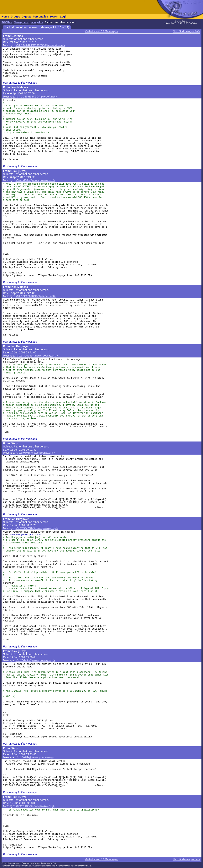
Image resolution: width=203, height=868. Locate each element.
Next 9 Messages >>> (186, 31)
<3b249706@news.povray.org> (35, 453)
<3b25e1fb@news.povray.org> (35, 757)
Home (5, 17)
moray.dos (37, 22)
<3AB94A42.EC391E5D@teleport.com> (40, 45)
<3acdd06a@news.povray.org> (35, 180)
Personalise (40, 17)
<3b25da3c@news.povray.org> (35, 660)
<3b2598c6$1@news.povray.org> (37, 528)
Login (64, 17)
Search (54, 17)
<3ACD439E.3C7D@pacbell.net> (36, 97)
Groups (15, 17)
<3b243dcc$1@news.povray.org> (37, 356)
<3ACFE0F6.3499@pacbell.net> (36, 296)
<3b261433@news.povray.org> (35, 806)
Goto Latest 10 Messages (101, 31)
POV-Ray (7, 22)
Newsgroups (21, 22)
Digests (26, 17)
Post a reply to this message (20, 83)
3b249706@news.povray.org (27, 535)
